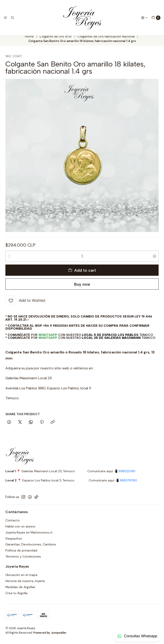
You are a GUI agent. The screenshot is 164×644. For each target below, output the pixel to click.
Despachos (14, 542)
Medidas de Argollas (20, 591)
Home (29, 41)
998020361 (127, 475)
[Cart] (156, 18)
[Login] (144, 18)
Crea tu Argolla (16, 597)
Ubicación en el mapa (21, 579)
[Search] (12, 18)
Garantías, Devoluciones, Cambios (31, 548)
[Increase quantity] (155, 260)
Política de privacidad (21, 554)
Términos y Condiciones (23, 560)
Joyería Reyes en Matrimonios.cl (29, 536)
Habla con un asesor (20, 530)
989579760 (128, 484)
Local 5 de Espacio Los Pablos (110, 339)
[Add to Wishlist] (25, 304)
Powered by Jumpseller (50, 636)
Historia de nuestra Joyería (25, 585)
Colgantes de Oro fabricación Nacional (106, 41)
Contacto (13, 524)
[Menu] (5, 18)
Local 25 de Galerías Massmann (111, 342)
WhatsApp (48, 339)
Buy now (82, 288)
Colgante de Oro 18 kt (56, 41)
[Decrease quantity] (9, 260)
